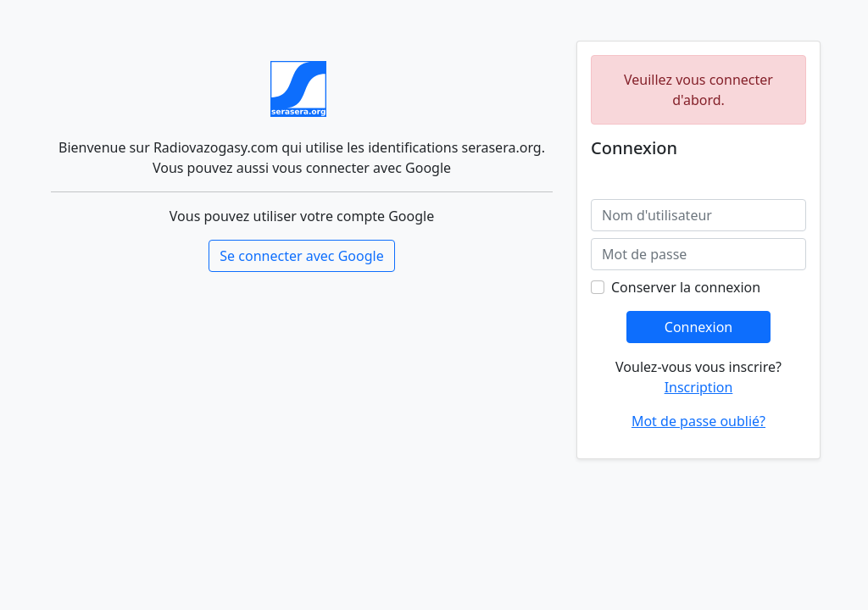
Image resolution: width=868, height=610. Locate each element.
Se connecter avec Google (301, 256)
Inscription (699, 387)
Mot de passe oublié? (698, 421)
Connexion (698, 327)
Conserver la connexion (686, 287)
